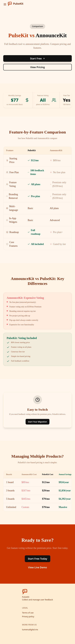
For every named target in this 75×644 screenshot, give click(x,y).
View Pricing (37, 67)
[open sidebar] (5, 4)
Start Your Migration (37, 422)
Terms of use (28, 613)
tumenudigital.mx (30, 630)
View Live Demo (37, 567)
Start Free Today (37, 559)
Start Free (38, 58)
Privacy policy (28, 616)
